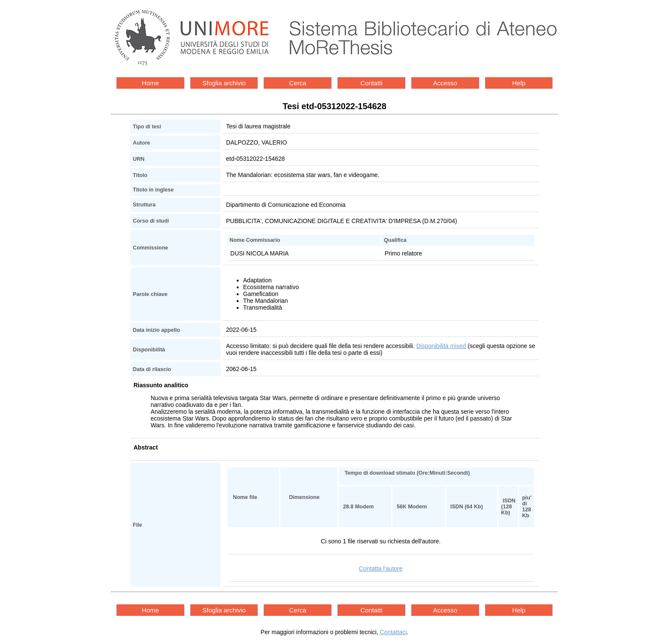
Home (150, 83)
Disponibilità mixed (441, 346)
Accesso (445, 83)
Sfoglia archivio (224, 83)
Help (519, 83)
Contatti (372, 83)
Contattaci (393, 632)
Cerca (298, 83)
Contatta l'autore (381, 569)
